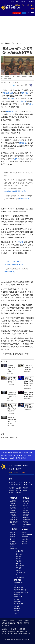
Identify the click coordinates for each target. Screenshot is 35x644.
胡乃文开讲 (25, 537)
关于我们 (12, 621)
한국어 (23, 458)
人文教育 (13, 529)
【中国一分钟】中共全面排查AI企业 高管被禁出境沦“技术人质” (29, 382)
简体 (32, 2)
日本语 (18, 458)
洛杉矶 (21, 453)
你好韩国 (18, 559)
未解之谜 (13, 532)
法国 (5, 455)
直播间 (19, 469)
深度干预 (24, 93)
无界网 (16, 634)
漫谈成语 (13, 542)
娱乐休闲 (19, 551)
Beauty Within (20, 566)
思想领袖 (25, 510)
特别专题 (17, 580)
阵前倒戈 (11, 99)
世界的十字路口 (27, 520)
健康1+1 (24, 532)
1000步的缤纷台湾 (21, 574)
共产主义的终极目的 (20, 590)
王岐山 (30, 104)
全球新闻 (13, 501)
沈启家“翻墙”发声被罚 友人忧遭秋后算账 (29, 367)
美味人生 (18, 563)
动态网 (10, 634)
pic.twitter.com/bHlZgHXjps (14, 264)
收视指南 (20, 621)
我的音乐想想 (20, 577)
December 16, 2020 (27, 199)
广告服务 (20, 623)
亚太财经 (13, 524)
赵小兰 (24, 101)
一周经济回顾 (14, 517)
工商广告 (17, 613)
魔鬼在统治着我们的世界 (21, 592)
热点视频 (19, 488)
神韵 (13, 2)
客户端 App (5, 625)
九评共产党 (17, 594)
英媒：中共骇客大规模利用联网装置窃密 (29, 394)
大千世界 (18, 568)
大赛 (17, 2)
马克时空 (25, 522)
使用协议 (5, 623)
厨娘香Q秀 (19, 570)
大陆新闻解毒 (27, 524)
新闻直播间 (17, 13)
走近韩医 (24, 544)
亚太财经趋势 (14, 522)
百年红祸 (17, 599)
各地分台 (23, 2)
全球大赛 (19, 493)
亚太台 (16, 455)
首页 (2, 43)
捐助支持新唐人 (15, 472)
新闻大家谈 (26, 501)
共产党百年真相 (19, 587)
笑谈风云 (13, 534)
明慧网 (4, 634)
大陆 (13, 43)
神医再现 (24, 542)
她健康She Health (27, 534)
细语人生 (25, 527)
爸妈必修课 (13, 544)
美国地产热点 (14, 548)
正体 (29, 2)
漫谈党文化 (17, 608)
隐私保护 (27, 621)
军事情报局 (26, 515)
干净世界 (5, 631)
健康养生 (25, 529)
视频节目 (27, 466)
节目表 (12, 469)
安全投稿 (12, 623)
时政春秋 (25, 508)
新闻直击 (13, 510)
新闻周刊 (13, 513)
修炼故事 (17, 611)
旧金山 (10, 455)
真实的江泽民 (18, 597)
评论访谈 (26, 498)
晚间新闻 (13, 508)
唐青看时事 (26, 517)
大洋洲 (26, 453)
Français (4, 458)
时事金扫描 (26, 506)
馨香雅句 (13, 539)
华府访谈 (13, 515)
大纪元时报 (22, 629)
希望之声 (12, 631)
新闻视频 (14, 498)
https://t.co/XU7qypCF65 (13, 262)
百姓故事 (17, 606)
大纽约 (10, 453)
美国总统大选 (8, 93)
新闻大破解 (26, 513)
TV (24, 13)
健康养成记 (25, 539)
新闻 (11, 479)
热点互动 (25, 503)
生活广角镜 (19, 554)
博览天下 (19, 490)
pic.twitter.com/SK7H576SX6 (15, 191)
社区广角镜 (14, 520)
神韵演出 (11, 493)
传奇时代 (17, 585)
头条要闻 (11, 488)
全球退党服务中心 (22, 631)
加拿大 (15, 453)
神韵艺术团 (13, 629)
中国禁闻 (13, 506)
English (29, 455)
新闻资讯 (8, 43)
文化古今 (13, 546)
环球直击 (13, 503)
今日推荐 (11, 490)
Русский (11, 458)
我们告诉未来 (18, 583)
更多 (31, 634)
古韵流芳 (13, 537)
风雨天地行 (17, 602)
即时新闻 (26, 488)
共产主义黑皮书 (19, 604)
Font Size (26, 85)
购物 (23, 472)
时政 (17, 43)
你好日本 (18, 556)
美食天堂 (18, 561)
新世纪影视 (24, 634)
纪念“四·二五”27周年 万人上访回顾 (12, 380)
